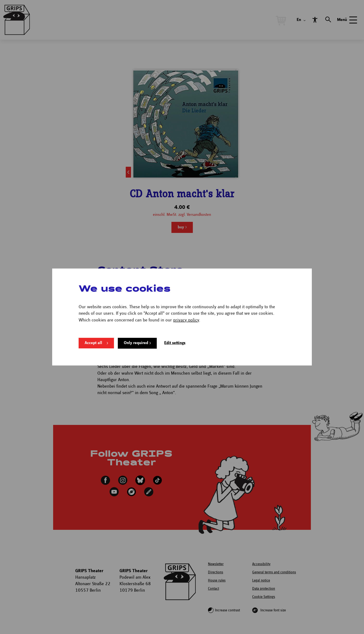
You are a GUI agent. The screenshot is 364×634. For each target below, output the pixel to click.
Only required (136, 343)
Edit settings (175, 343)
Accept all (93, 343)
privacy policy (186, 320)
